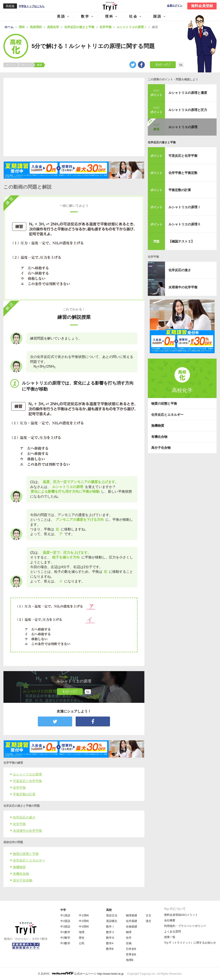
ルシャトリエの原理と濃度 (188, 93)
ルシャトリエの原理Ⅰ (185, 207)
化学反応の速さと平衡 (162, 142)
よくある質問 (173, 931)
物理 (129, 932)
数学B (110, 949)
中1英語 (65, 915)
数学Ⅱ (110, 932)
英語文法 (112, 915)
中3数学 (65, 943)
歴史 (82, 938)
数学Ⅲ (110, 938)
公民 (82, 943)
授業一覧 (170, 937)
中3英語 (65, 927)
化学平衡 (19, 788)
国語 (157, 16)
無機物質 (19, 867)
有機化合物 (21, 874)
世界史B (131, 954)
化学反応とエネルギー (29, 860)
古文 (148, 915)
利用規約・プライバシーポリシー (185, 926)
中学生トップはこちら (32, 6)
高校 (109, 910)
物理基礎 (131, 915)
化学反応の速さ (24, 817)
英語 (61, 16)
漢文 (148, 921)
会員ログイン (175, 6)
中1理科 (84, 915)
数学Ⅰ (110, 927)
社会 (133, 16)
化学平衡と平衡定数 (183, 173)
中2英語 (65, 921)
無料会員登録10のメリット (181, 915)
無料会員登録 (202, 6)
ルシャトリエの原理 (27, 774)
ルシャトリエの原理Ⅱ (185, 224)
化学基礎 (131, 921)
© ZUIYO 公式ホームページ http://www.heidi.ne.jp (81, 973)
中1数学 (65, 932)
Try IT (110, 6)
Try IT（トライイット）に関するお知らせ (190, 943)
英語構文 (112, 921)
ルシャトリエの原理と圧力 (188, 110)
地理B (130, 960)
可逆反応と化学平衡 (27, 781)
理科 (109, 16)
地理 (82, 932)
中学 (63, 910)
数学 (85, 16)
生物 (129, 943)
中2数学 (65, 938)
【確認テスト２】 (181, 241)
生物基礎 (131, 927)
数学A (110, 943)
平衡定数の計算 (24, 794)
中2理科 (84, 921)
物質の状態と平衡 (26, 854)
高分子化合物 (23, 880)
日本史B (131, 949)
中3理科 (84, 927)
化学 (129, 938)
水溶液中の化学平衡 (27, 831)
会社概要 (170, 920)
